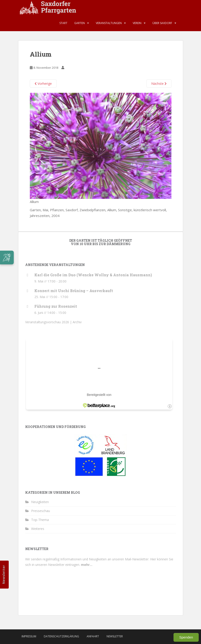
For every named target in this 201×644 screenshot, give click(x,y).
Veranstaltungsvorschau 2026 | (49, 322)
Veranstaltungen (109, 23)
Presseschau (41, 511)
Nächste (159, 84)
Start (63, 23)
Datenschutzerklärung (61, 636)
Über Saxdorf (162, 23)
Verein (137, 23)
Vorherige (43, 84)
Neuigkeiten (40, 502)
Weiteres (38, 529)
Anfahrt (93, 636)
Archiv (77, 322)
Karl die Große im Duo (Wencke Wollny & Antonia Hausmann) (93, 275)
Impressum (29, 636)
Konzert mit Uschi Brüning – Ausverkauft (74, 291)
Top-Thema (40, 520)
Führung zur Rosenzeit (56, 306)
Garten (80, 23)
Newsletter (4, 575)
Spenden (186, 637)
